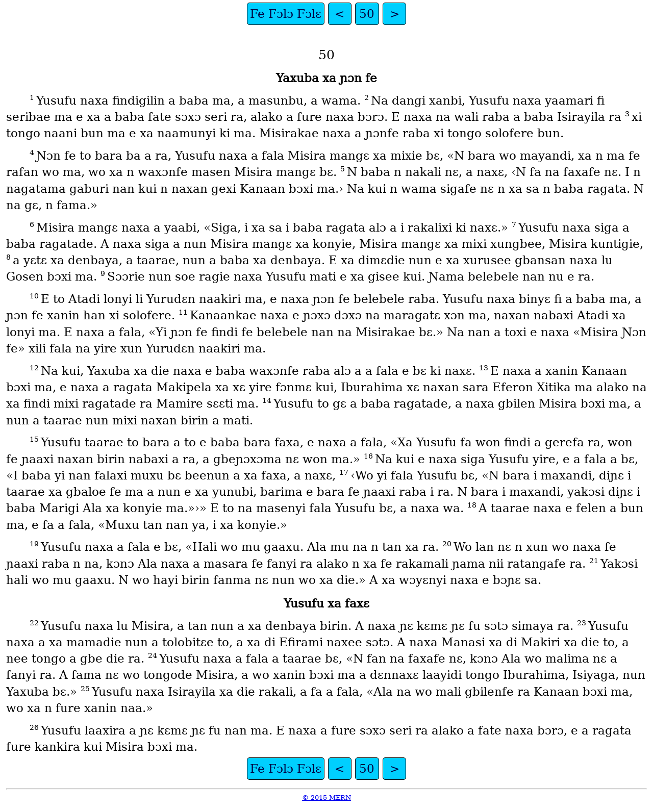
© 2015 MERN (326, 797)
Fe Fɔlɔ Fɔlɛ (286, 14)
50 (367, 14)
